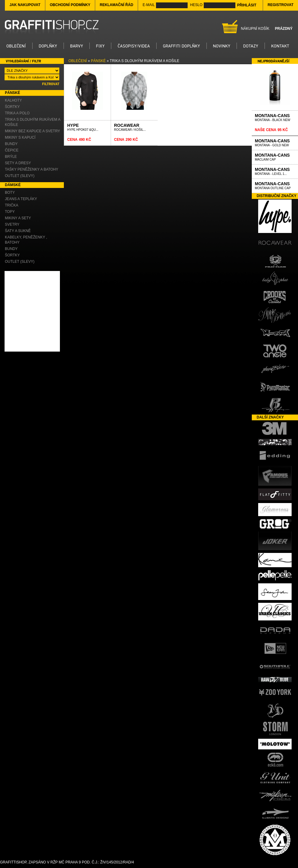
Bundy (11, 144)
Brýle (11, 157)
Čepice (12, 150)
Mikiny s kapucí (20, 137)
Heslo (196, 5)
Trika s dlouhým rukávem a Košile (33, 122)
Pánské (98, 61)
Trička (12, 205)
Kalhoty (13, 100)
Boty (10, 193)
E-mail (149, 5)
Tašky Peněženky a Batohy (32, 169)
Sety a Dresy (18, 163)
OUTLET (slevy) (20, 176)
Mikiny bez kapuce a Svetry (33, 131)
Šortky (12, 107)
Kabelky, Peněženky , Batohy (26, 240)
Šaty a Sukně (18, 231)
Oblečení (78, 61)
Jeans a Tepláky (21, 199)
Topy (10, 212)
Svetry (12, 224)
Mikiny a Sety (18, 218)
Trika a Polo (17, 113)
